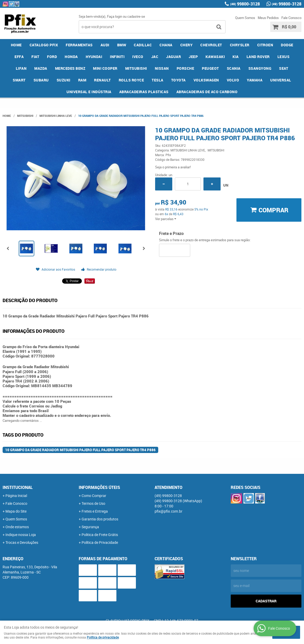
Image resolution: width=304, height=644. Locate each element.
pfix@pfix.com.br (168, 511)
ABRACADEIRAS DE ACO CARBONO (207, 92)
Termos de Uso (93, 503)
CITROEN (265, 45)
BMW (122, 45)
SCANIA (234, 68)
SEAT (284, 68)
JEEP (193, 57)
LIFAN (21, 68)
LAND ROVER (258, 57)
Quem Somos (245, 18)
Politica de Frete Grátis (100, 535)
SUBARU (41, 80)
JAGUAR (173, 57)
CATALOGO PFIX (44, 45)
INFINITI (117, 57)
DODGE (287, 45)
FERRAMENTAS (79, 45)
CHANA (166, 45)
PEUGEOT (210, 68)
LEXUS (284, 57)
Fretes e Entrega (95, 511)
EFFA (19, 57)
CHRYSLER (240, 45)
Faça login (115, 16)
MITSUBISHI (136, 68)
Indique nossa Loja (21, 535)
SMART (19, 80)
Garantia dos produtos (100, 519)
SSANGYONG (260, 68)
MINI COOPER (105, 68)
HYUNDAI (94, 57)
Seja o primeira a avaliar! (173, 167)
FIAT (35, 57)
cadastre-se (136, 16)
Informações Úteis (99, 487)
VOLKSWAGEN (206, 80)
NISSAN (162, 68)
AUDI (105, 45)
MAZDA (41, 68)
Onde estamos (17, 527)
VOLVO (233, 80)
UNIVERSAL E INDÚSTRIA (89, 92)
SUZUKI (64, 80)
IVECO (138, 57)
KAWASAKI (215, 57)
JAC (155, 57)
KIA (236, 57)
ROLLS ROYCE (131, 80)
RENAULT (103, 80)
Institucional (18, 487)
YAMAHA (255, 80)
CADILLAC (143, 45)
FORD (52, 57)
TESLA (158, 80)
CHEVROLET (211, 45)
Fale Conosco (291, 18)
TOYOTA (179, 80)
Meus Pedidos (268, 18)
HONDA (71, 57)
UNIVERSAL (281, 80)
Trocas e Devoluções (22, 542)
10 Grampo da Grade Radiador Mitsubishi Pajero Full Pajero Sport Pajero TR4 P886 (80, 450)
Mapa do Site (16, 511)
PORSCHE (186, 68)
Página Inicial (16, 496)
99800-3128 (245, 4)
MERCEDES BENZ (70, 68)
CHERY (187, 45)
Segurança (90, 527)
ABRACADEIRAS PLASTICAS (144, 92)
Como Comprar (94, 496)
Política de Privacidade (100, 542)
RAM (82, 80)
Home (16, 45)
